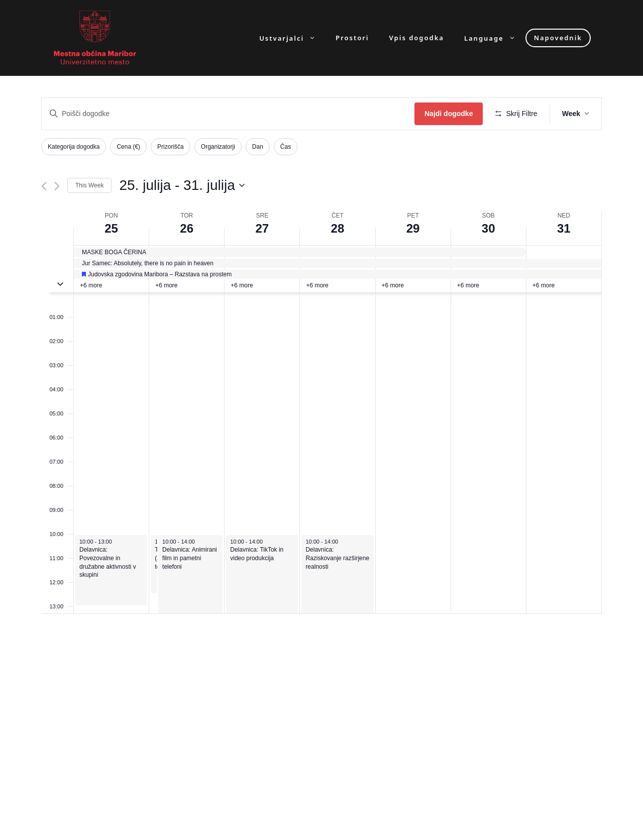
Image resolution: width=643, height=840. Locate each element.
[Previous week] (44, 186)
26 (187, 228)
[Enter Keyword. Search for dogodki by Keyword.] (228, 114)
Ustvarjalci (292, 38)
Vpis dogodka (417, 38)
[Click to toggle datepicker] (182, 185)
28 (338, 228)
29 (413, 228)
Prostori (352, 38)
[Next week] (57, 186)
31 (564, 228)
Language (495, 38)
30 (489, 228)
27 (262, 228)
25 (111, 228)
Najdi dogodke (449, 114)
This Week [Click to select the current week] (89, 185)
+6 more (91, 285)
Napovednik (558, 38)
